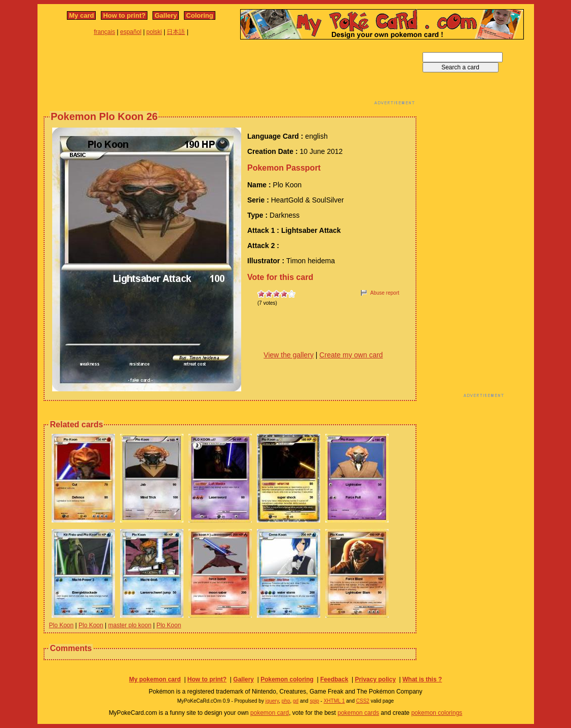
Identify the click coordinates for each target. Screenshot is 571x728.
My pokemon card (155, 679)
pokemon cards (358, 713)
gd (296, 701)
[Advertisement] (230, 75)
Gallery (166, 15)
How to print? (124, 15)
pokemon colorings (437, 713)
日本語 (176, 32)
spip (314, 701)
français (104, 32)
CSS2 (363, 701)
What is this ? (422, 679)
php (286, 701)
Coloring (199, 15)
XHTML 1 (334, 701)
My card (81, 15)
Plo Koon (62, 625)
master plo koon (130, 625)
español (131, 32)
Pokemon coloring (287, 679)
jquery (272, 701)
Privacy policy (375, 679)
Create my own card (351, 355)
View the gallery (289, 355)
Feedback (334, 679)
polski (154, 32)
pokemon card (270, 713)
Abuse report (385, 293)
